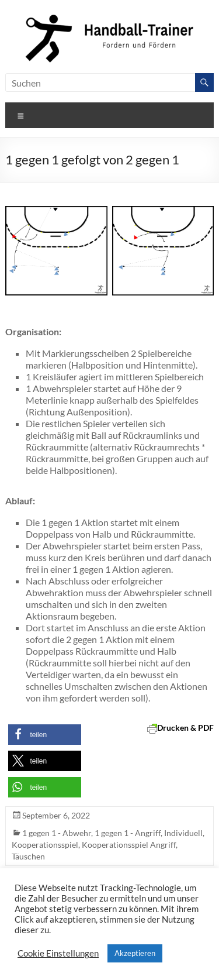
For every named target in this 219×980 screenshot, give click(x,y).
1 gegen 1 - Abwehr (57, 833)
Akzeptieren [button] (135, 953)
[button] (45, 735)
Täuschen (28, 856)
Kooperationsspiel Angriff (129, 845)
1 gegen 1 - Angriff (128, 833)
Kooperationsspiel (45, 845)
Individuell (183, 833)
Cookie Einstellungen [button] (58, 953)
